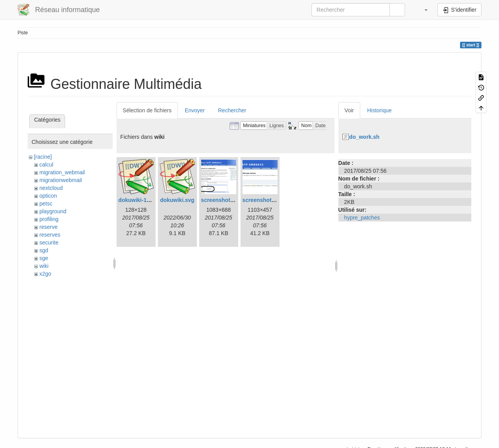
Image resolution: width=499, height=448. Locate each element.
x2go (45, 274)
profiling (49, 219)
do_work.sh (365, 137)
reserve (49, 227)
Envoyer (195, 110)
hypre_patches (362, 218)
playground (53, 211)
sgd (44, 250)
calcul (46, 165)
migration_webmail (62, 172)
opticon (48, 196)
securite (49, 243)
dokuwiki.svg (177, 200)
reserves (50, 235)
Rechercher (232, 110)
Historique (380, 110)
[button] (422, 10)
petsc (46, 204)
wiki (44, 266)
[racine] (43, 157)
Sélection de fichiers (147, 110)
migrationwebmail (61, 180)
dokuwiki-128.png (141, 200)
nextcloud (51, 188)
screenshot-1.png (224, 200)
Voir (349, 110)
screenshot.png (263, 200)
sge (44, 258)
